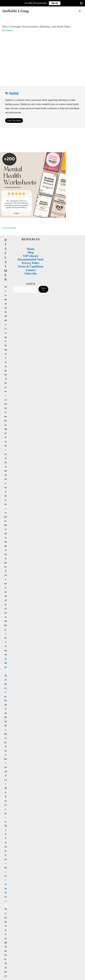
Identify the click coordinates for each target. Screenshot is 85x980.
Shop (32, 221)
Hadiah (14, 62)
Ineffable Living (15, 11)
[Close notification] (81, 3)
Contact (32, 239)
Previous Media (8, 197)
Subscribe (32, 242)
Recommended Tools (32, 228)
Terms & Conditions (32, 235)
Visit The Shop (14, 89)
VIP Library (32, 225)
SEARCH (32, 252)
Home (32, 218)
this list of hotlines (6, 639)
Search (45, 258)
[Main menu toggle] (80, 11)
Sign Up (55, 3)
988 (6, 581)
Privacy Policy (32, 232)
